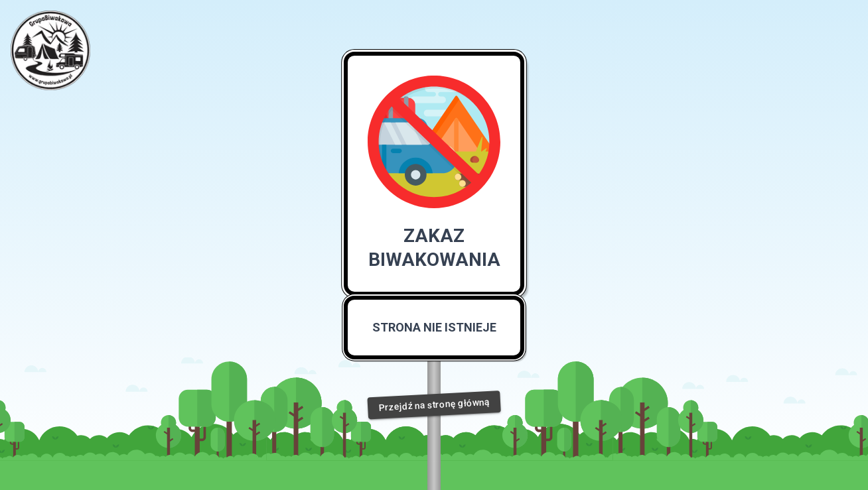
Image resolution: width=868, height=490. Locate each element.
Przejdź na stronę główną (434, 405)
